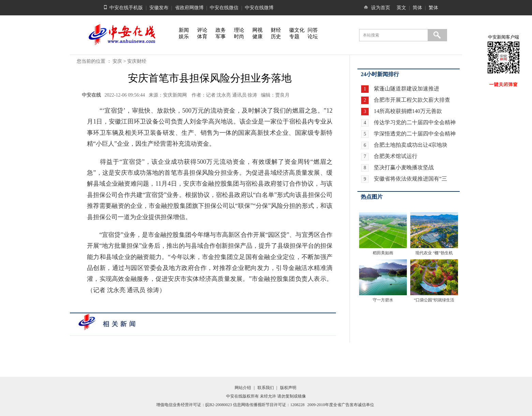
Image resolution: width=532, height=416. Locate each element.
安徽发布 (159, 8)
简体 (417, 8)
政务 (221, 30)
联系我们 (266, 388)
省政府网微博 (189, 8)
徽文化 (297, 30)
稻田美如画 (383, 253)
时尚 (239, 37)
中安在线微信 (224, 8)
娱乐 (184, 37)
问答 (313, 30)
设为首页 (381, 8)
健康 (257, 37)
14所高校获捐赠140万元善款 (408, 111)
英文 (401, 8)
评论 (202, 30)
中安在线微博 (259, 8)
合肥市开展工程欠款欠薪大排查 (412, 100)
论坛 (313, 37)
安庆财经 (137, 61)
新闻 (184, 30)
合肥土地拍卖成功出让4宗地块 (411, 145)
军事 (221, 37)
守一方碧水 (383, 300)
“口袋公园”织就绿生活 (434, 300)
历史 (276, 37)
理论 (239, 30)
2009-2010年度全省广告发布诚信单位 (341, 405)
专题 (294, 37)
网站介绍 (243, 388)
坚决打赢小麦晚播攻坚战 (404, 167)
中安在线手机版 (126, 8)
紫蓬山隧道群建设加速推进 (407, 89)
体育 (202, 37)
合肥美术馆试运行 (396, 156)
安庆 (117, 61)
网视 (257, 30)
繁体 (433, 8)
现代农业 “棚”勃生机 (434, 253)
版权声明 (288, 388)
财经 (276, 30)
